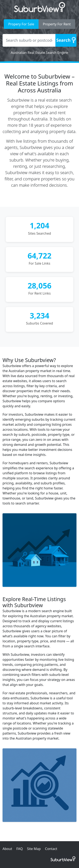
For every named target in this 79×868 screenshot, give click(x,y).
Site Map (34, 849)
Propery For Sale (21, 24)
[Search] (66, 40)
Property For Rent (57, 24)
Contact (51, 849)
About (7, 849)
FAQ (20, 849)
